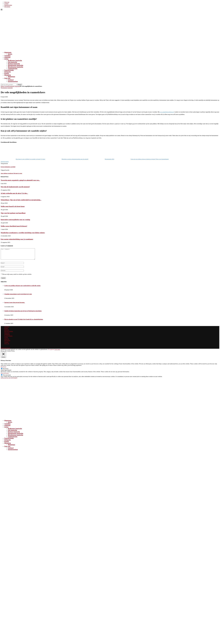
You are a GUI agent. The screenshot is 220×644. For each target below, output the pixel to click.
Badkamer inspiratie (15, 61)
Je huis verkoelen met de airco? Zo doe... (14, 193)
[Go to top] (5, 350)
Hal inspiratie (12, 62)
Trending (7, 56)
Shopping (8, 75)
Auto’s (10, 54)
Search (20, 85)
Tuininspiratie (13, 69)
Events (7, 73)
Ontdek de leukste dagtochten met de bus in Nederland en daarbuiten (23, 313)
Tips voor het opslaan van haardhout (13, 213)
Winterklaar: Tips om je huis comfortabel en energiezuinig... (21, 200)
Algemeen (8, 52)
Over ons (7, 2)
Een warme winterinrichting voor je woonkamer (17, 239)
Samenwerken (8, 5)
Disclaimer (7, 7)
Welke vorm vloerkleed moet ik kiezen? (14, 226)
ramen (7, 162)
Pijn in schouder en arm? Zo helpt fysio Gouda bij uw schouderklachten (24, 322)
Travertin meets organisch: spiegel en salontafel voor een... (20, 180)
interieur (3, 162)
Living (6, 59)
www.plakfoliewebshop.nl (167, 112)
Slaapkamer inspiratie (16, 65)
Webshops (11, 77)
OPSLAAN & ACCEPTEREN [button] (9, 380)
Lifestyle (7, 57)
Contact (6, 4)
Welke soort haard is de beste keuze (13, 206)
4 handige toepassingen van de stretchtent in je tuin (18, 296)
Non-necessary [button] (5, 375)
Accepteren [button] (51, 352)
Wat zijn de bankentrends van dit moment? (15, 187)
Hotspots (8, 72)
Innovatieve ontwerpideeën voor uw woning (15, 220)
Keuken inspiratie (14, 64)
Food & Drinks (9, 70)
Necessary (6, 371)
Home (2, 86)
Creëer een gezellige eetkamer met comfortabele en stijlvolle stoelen (22, 288)
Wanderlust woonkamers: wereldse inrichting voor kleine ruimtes (23, 233)
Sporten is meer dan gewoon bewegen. (15, 305)
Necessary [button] (4, 369)
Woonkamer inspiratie (15, 67)
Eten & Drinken (9, 333)
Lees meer (57, 352)
